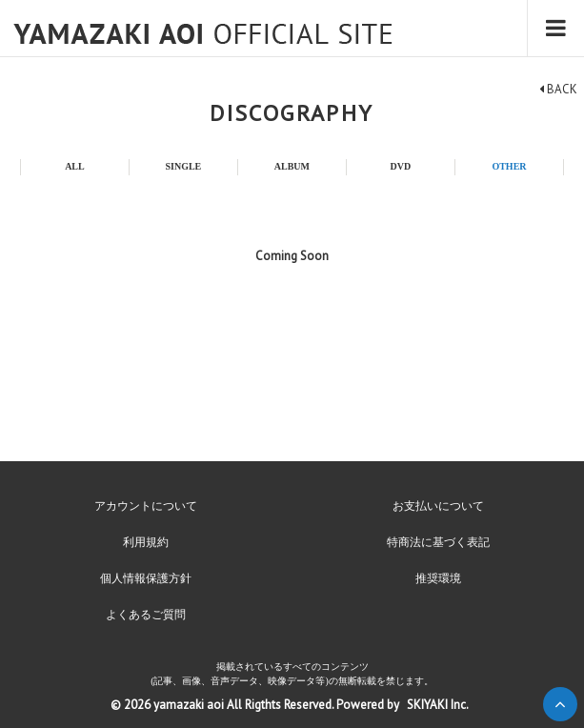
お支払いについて (438, 506)
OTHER (509, 166)
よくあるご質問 (146, 615)
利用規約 (146, 542)
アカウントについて (146, 506)
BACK (558, 89)
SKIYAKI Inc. (438, 705)
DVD (401, 166)
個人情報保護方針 (146, 578)
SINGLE (183, 166)
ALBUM (292, 166)
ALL (75, 166)
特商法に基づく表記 (438, 542)
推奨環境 (438, 578)
